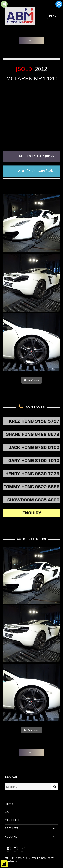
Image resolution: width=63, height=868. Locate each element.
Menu (53, 16)
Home (9, 804)
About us (11, 837)
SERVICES (12, 828)
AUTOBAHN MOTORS (17, 858)
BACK (32, 41)
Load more (32, 380)
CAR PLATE (13, 820)
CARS (9, 812)
